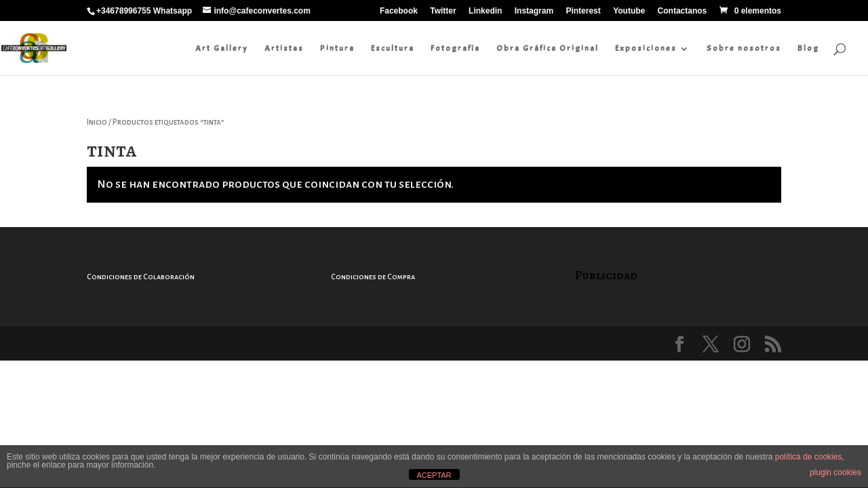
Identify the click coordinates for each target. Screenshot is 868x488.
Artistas (284, 48)
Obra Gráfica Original (548, 48)
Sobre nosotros (744, 48)
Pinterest (583, 11)
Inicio (97, 122)
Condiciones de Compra (373, 277)
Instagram (534, 11)
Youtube (629, 11)
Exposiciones (646, 48)
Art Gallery (222, 48)
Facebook (399, 11)
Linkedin (485, 11)
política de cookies (809, 457)
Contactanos (683, 11)
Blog (808, 48)
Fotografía (455, 48)
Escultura (393, 48)
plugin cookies (835, 472)
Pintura (337, 48)
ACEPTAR (434, 475)
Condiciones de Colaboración (141, 277)
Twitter (443, 11)
